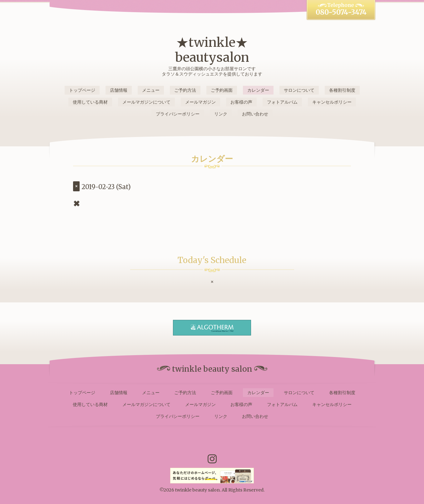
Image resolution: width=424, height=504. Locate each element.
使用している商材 (90, 102)
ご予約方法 (185, 90)
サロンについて (299, 90)
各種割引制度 (342, 90)
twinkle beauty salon (197, 490)
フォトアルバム (282, 102)
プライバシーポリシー (178, 114)
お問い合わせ (255, 114)
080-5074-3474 (341, 12)
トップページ (82, 90)
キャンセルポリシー (332, 102)
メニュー (151, 90)
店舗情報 (119, 90)
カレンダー (258, 90)
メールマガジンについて (146, 102)
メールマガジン (200, 102)
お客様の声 (241, 102)
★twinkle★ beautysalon (212, 50)
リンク (221, 114)
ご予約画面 (222, 90)
